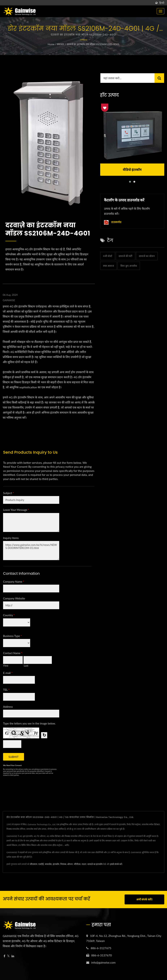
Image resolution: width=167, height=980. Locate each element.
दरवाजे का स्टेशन (147, 256)
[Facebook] (4, 956)
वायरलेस (48, 864)
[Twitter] (8, 956)
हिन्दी (162, 3)
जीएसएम (33, 864)
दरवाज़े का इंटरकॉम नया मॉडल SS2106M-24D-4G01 (93, 44)
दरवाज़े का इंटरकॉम (95, 864)
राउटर (84, 864)
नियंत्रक (63, 864)
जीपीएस (77, 864)
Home (51, 44)
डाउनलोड (113, 222)
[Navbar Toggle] (161, 11)
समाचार (60, 44)
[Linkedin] (13, 956)
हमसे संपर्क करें (116, 864)
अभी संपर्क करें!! (145, 899)
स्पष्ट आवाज (109, 266)
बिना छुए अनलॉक (129, 266)
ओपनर (70, 864)
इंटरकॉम (56, 864)
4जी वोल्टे (108, 256)
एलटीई (41, 864)
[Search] (127, 78)
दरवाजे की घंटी (125, 256)
